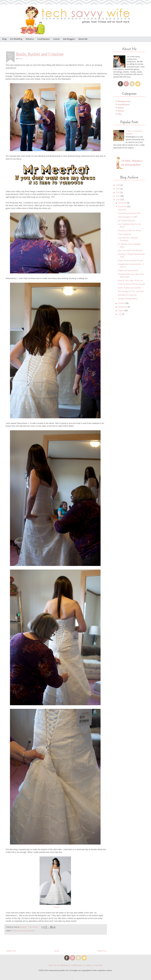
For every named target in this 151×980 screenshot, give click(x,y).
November (123, 207)
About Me (83, 39)
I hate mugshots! (124, 234)
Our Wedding (16, 39)
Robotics (30, 39)
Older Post (102, 951)
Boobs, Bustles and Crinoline (129, 288)
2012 (118, 192)
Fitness (120, 111)
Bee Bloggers (69, 39)
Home (57, 951)
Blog (4, 39)
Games (56, 39)
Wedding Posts (123, 101)
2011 (118, 196)
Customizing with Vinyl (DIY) (129, 213)
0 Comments (33, 927)
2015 (118, 185)
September (123, 307)
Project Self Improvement (128, 271)
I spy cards (122, 210)
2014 (118, 189)
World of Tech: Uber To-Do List (130, 281)
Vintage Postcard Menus (128, 299)
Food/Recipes (43, 39)
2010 (118, 200)
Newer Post (11, 951)
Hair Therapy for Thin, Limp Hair (131, 291)
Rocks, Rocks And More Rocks (130, 261)
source (56, 907)
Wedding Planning (18, 931)
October (122, 303)
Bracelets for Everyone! (127, 295)
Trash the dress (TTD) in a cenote (131, 284)
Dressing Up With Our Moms (129, 231)
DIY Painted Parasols (126, 221)
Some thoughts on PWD (128, 217)
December (123, 203)
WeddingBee (30, 931)
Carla (20, 59)
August (121, 311)
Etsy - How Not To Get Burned (130, 251)
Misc (119, 114)
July (120, 314)
